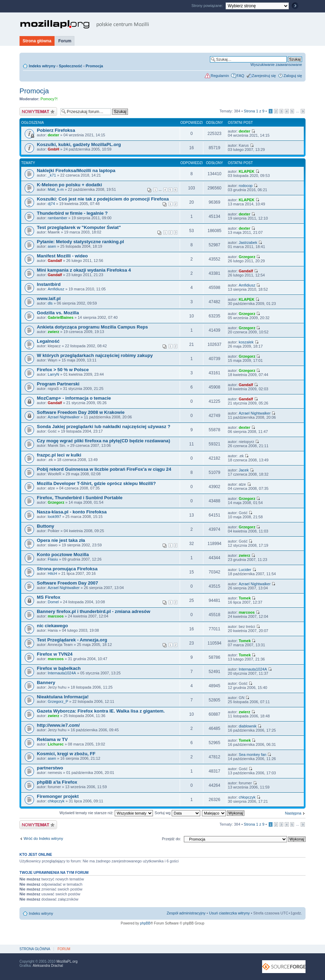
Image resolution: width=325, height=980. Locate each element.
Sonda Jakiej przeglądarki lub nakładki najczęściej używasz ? (104, 427)
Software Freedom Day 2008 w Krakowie (81, 412)
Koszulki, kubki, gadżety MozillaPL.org (79, 144)
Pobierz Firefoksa (56, 130)
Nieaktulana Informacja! (63, 697)
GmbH (53, 149)
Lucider (245, 570)
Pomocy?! (49, 99)
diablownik (248, 726)
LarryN (53, 374)
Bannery (46, 683)
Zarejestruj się (264, 76)
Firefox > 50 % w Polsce (63, 370)
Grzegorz (247, 257)
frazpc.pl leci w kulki (59, 455)
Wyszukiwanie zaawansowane (276, 65)
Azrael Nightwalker (64, 417)
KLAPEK (247, 171)
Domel (53, 602)
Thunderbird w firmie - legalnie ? (72, 213)
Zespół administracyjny (186, 913)
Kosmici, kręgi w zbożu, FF (66, 754)
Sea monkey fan (253, 755)
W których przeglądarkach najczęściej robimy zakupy (95, 355)
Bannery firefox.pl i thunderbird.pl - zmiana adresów (94, 611)
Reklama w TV (52, 739)
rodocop (246, 186)
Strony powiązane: (208, 6)
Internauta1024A (62, 673)
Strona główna (37, 41)
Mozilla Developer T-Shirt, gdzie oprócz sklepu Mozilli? (96, 483)
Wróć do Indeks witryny (43, 838)
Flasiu (53, 559)
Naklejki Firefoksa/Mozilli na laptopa (76, 171)
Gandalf (55, 261)
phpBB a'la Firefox (57, 782)
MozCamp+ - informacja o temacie (74, 398)
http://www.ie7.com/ (58, 725)
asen (52, 246)
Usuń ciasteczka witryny (229, 913)
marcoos (56, 616)
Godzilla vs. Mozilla (58, 313)
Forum (65, 41)
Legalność (48, 341)
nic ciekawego (52, 626)
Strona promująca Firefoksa (67, 569)
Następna (293, 813)
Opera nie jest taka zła (61, 540)
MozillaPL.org (67, 961)
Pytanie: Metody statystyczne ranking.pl (80, 242)
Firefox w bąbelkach (59, 668)
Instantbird (49, 284)
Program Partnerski (58, 384)
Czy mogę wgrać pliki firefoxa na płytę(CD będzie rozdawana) (103, 441)
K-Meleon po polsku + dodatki (69, 185)
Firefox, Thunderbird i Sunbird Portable (80, 498)
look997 (54, 517)
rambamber (57, 218)
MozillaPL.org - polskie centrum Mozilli (85, 24)
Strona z (254, 111)
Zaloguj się (293, 76)
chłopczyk (56, 801)
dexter (53, 135)
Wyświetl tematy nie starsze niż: (106, 813)
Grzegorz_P (58, 701)
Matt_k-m (56, 189)
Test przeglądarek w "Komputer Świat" (79, 227)
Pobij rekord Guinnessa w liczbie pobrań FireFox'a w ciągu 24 (104, 469)
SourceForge (284, 967)
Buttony (46, 526)
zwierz (53, 332)
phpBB (145, 923)
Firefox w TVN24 (55, 654)
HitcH (52, 573)
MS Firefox (48, 597)
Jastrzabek (248, 242)
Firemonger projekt (58, 796)
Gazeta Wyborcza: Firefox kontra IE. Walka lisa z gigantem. (101, 711)
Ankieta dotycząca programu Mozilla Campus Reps (92, 327)
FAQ (241, 76)
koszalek (246, 342)
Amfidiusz (56, 289)
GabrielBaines (60, 317)
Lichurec (56, 744)
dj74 (51, 204)
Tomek (245, 598)
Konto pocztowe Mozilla (63, 555)
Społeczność (70, 66)
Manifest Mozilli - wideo (62, 256)
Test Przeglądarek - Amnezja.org (72, 640)
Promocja (94, 66)
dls (50, 303)
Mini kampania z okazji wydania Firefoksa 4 (84, 270)
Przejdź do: (172, 839)
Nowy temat (38, 112)
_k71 (52, 175)
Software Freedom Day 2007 (67, 583)
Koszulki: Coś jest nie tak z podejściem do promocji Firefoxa (103, 199)
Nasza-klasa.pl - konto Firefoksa (72, 512)
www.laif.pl (49, 299)
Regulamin (220, 76)
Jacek (244, 470)
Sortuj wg (177, 813)
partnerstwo (50, 768)
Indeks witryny (42, 66)
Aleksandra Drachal (48, 966)
